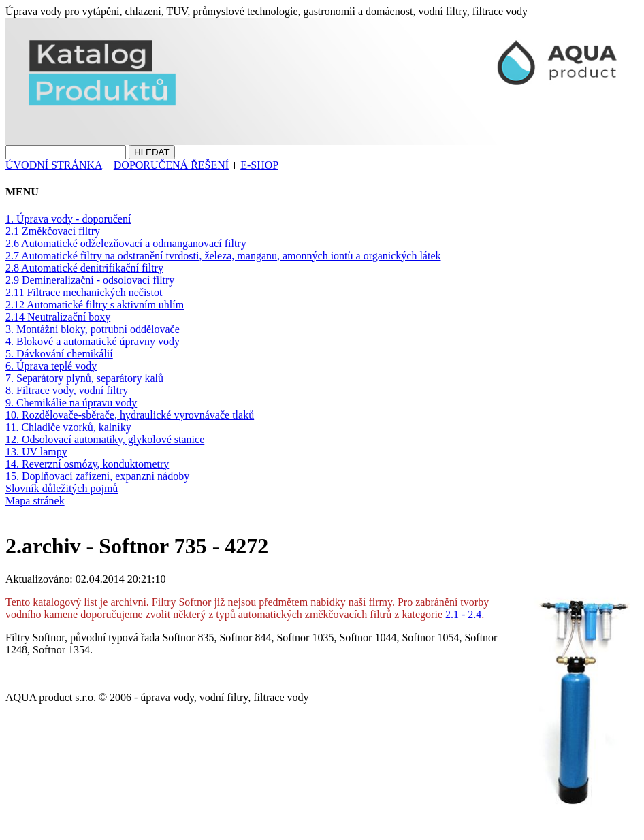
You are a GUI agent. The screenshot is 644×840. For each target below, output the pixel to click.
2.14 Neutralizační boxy (58, 317)
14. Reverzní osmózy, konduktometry (87, 464)
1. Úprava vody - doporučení (68, 219)
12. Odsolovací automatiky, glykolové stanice (105, 439)
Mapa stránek (35, 501)
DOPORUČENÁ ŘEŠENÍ (171, 165)
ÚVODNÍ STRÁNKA (54, 165)
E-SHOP (259, 165)
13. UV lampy (36, 452)
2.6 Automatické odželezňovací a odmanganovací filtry (126, 243)
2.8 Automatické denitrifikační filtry (84, 268)
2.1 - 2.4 (463, 614)
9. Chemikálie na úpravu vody (71, 403)
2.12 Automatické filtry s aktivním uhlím (95, 305)
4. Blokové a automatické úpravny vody (93, 341)
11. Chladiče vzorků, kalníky (68, 427)
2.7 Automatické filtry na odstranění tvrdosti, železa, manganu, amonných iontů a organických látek (223, 256)
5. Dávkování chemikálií (59, 354)
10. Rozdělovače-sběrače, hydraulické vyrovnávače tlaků (130, 415)
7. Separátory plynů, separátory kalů (84, 378)
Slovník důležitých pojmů (62, 488)
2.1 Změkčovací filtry (53, 231)
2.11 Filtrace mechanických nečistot (84, 292)
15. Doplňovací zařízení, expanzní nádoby (97, 476)
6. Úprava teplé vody (51, 366)
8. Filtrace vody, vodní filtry (67, 390)
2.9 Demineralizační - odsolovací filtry (90, 280)
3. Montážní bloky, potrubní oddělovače (93, 329)
